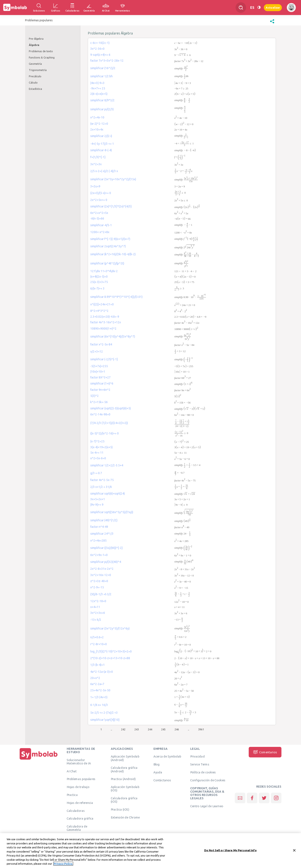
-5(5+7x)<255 (99, 366)
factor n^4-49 (99, 527)
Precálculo (35, 76)
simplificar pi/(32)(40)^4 (106, 562)
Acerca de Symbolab (167, 756)
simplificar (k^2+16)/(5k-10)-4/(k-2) (113, 254)
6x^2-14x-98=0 (100, 414)
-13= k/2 (96, 620)
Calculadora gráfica (80, 819)
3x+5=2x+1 (98, 499)
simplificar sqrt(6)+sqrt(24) (108, 494)
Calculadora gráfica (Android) (124, 769)
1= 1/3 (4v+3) (99, 697)
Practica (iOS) (120, 810)
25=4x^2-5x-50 (100, 690)
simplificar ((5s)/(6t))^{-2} (106, 548)
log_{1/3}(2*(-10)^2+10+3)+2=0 (111, 651)
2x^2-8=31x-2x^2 (102, 569)
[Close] (294, 850)
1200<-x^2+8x (100, 232)
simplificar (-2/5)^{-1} (104, 359)
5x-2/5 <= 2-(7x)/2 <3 (104, 713)
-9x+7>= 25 (98, 88)
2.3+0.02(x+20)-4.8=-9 (105, 317)
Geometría (35, 64)
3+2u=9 (95, 186)
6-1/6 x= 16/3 (99, 705)
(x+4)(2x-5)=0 (99, 277)
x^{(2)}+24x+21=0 (102, 304)
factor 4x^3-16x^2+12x (106, 322)
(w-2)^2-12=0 (99, 124)
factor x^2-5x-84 (101, 344)
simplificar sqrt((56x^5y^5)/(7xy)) (112, 512)
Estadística (35, 89)
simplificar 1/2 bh (101, 76)
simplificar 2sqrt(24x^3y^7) (108, 246)
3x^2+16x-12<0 (101, 575)
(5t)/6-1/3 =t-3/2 (101, 594)
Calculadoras (76, 811)
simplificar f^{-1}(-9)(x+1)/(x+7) (110, 239)
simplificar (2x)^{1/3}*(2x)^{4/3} (111, 206)
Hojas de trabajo (78, 787)
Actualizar (273, 7)
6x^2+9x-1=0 (99, 555)
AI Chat (72, 771)
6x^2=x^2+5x (99, 213)
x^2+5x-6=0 (98, 458)
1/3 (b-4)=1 (98, 665)
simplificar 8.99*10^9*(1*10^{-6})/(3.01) (116, 297)
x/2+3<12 (97, 352)
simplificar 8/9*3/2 (102, 100)
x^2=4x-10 (97, 117)
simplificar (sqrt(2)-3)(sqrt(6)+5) (111, 408)
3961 (201, 729)
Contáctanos (162, 780)
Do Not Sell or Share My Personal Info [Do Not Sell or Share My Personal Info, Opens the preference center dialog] (230, 850)
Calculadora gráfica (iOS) (124, 800)
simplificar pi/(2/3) (102, 109)
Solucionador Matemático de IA (79, 761)
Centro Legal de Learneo (207, 806)
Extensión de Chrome (125, 817)
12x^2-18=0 (98, 601)
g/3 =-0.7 (96, 473)
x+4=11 (95, 607)
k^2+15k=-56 (99, 402)
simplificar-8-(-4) (101, 150)
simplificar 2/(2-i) (101, 136)
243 (137, 729)
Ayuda (158, 772)
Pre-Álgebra (36, 39)
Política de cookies (203, 772)
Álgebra (34, 45)
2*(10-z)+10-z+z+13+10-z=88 (110, 658)
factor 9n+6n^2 (100, 390)
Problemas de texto (41, 51)
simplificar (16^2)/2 (103, 68)
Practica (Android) (123, 779)
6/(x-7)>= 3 (97, 288)
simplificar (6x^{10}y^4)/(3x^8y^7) (113, 336)
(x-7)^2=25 (97, 441)
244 (150, 729)
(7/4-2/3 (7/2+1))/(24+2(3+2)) (109, 423)
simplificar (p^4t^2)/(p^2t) (107, 263)
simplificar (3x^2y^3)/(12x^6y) (110, 628)
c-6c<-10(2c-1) (100, 43)
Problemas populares (81, 779)
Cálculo (33, 82)
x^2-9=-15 (97, 587)
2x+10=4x (97, 129)
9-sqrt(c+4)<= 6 (100, 55)
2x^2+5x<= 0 (99, 200)
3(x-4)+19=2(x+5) (101, 447)
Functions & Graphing (42, 57)
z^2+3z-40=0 (99, 581)
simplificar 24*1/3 (102, 534)
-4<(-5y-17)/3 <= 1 (102, 144)
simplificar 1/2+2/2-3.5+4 (107, 465)
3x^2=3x (96, 164)
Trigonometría (38, 70)
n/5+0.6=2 (97, 637)
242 (123, 729)
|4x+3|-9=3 (97, 83)
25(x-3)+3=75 (99, 282)
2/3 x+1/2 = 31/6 (101, 487)
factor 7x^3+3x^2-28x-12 (107, 61)
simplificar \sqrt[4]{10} (105, 720)
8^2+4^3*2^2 (99, 311)
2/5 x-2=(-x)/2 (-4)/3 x (104, 171)
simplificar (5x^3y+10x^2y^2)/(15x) (113, 179)
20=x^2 (95, 678)
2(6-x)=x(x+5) (99, 94)
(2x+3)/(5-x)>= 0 (101, 193)
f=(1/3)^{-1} (98, 157)
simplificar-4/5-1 (101, 225)
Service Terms (200, 764)
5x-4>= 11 (97, 453)
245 (163, 729)
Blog (157, 764)
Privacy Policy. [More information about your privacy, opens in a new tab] (63, 864)
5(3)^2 (94, 396)
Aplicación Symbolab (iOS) (125, 789)
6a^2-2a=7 (97, 684)
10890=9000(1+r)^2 (103, 329)
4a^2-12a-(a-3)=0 (102, 672)
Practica (72, 795)
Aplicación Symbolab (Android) (125, 758)
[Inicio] (39, 760)
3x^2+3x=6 (98, 613)
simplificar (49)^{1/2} (104, 520)
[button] (272, 23)
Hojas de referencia (80, 803)
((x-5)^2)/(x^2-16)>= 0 (105, 433)
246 (177, 729)
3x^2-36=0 (97, 49)
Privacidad (197, 756)
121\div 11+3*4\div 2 (104, 271)
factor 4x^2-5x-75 (102, 480)
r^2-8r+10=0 (99, 644)
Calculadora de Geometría (77, 828)
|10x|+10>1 (98, 372)
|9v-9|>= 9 (97, 505)
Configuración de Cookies (208, 780)
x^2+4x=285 (98, 541)
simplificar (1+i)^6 (102, 383)
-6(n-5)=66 (97, 218)
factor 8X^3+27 (100, 377)
